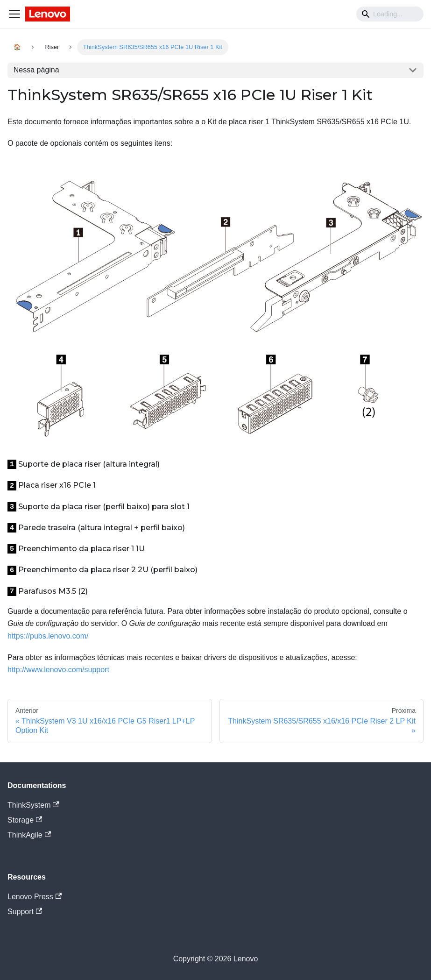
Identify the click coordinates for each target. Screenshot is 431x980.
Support (25, 912)
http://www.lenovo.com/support (58, 670)
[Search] (390, 14)
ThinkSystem (33, 805)
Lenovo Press (35, 897)
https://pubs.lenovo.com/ (48, 636)
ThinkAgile (29, 835)
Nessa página (36, 70)
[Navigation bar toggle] (14, 14)
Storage (25, 820)
